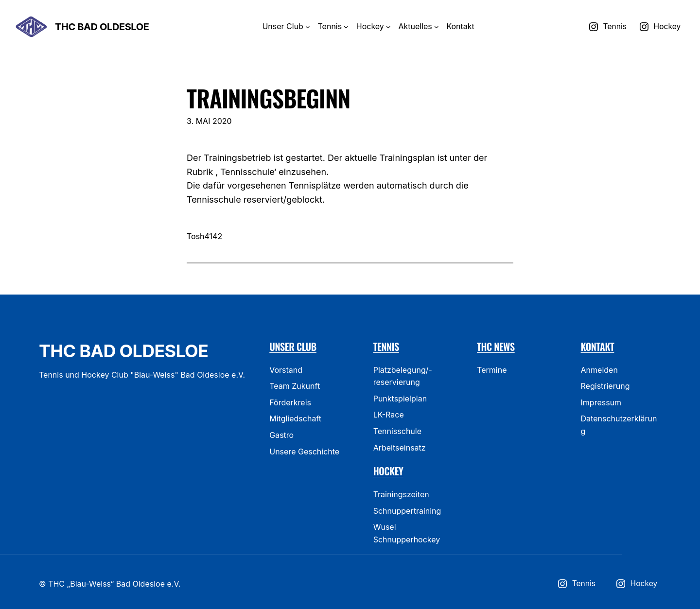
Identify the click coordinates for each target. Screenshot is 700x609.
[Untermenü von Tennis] (346, 27)
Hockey (388, 471)
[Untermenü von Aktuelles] (437, 27)
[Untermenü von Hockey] (388, 27)
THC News (496, 347)
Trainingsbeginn (268, 98)
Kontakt (598, 347)
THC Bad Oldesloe (102, 27)
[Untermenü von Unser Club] (308, 27)
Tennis (386, 347)
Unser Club (293, 347)
